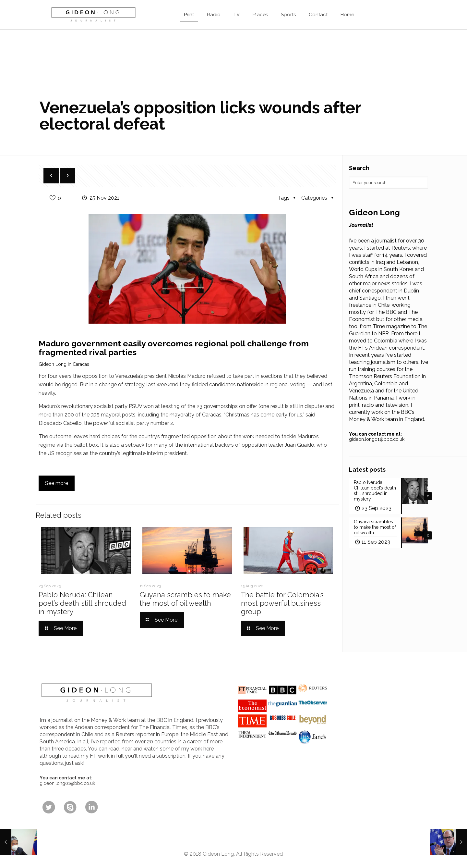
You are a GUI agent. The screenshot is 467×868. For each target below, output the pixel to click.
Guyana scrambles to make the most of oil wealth (185, 599)
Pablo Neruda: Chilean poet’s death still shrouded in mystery (82, 603)
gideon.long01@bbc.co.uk (377, 439)
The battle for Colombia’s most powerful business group (282, 603)
